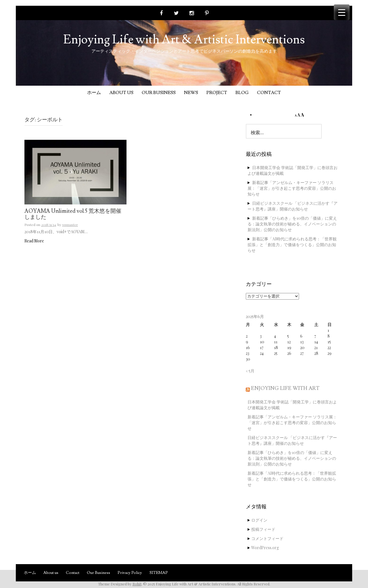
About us (121, 93)
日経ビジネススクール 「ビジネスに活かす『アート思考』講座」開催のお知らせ (293, 206)
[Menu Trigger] (342, 12)
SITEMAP (159, 573)
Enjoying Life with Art (285, 388)
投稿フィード (263, 529)
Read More (34, 241)
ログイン (259, 520)
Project (217, 93)
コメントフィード (267, 538)
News (191, 93)
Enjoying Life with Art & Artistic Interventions (184, 40)
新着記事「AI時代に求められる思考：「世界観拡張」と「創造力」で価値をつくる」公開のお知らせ (292, 245)
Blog (242, 93)
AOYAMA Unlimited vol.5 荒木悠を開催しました (73, 214)
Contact (269, 93)
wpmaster (70, 225)
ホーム (94, 93)
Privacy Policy (130, 573)
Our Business (159, 93)
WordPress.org (265, 548)
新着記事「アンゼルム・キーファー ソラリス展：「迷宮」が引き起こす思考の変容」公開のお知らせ (292, 188)
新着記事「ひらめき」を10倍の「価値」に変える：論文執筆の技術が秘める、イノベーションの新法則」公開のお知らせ (292, 224)
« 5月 (250, 371)
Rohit (137, 584)
